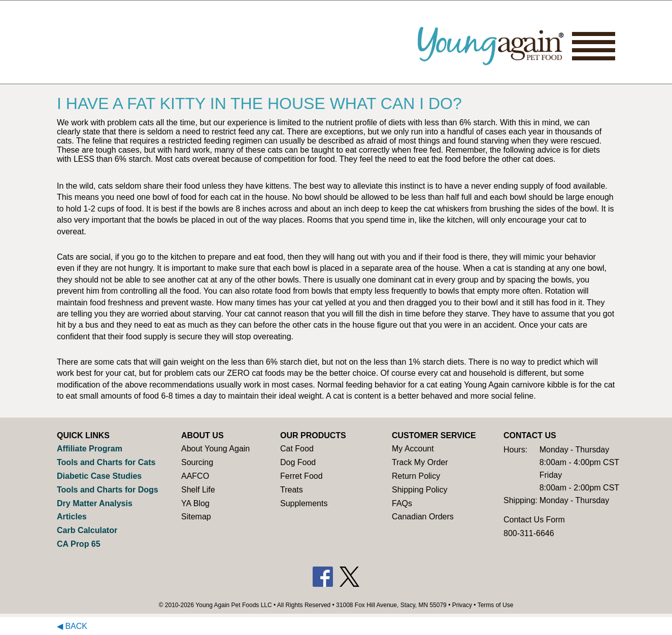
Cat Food (297, 449)
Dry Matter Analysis (95, 503)
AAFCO (195, 476)
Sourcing (197, 462)
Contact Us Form (534, 520)
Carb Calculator (87, 530)
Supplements (304, 503)
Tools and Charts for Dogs (108, 490)
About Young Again (215, 449)
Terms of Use (496, 605)
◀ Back (72, 626)
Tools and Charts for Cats (106, 462)
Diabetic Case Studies (99, 476)
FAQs (402, 503)
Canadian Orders (423, 517)
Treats (292, 490)
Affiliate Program (90, 449)
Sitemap (196, 517)
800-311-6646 (529, 533)
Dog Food (298, 462)
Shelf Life (198, 490)
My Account (413, 449)
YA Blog (195, 503)
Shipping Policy (419, 490)
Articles (72, 517)
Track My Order (420, 462)
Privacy (462, 605)
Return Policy (416, 476)
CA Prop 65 (79, 544)
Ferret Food (301, 476)
